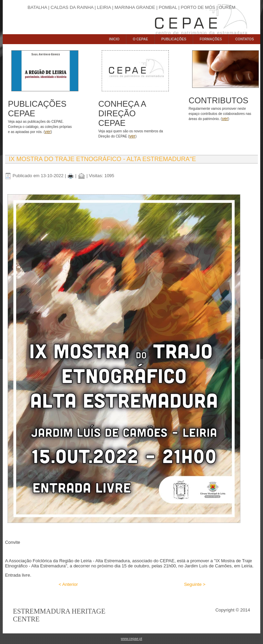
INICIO (114, 39)
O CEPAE (140, 39)
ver (48, 132)
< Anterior (68, 584)
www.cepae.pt (131, 639)
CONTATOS (245, 39)
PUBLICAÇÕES (174, 39)
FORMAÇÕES (211, 39)
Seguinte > (195, 584)
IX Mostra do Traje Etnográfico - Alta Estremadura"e (102, 159)
